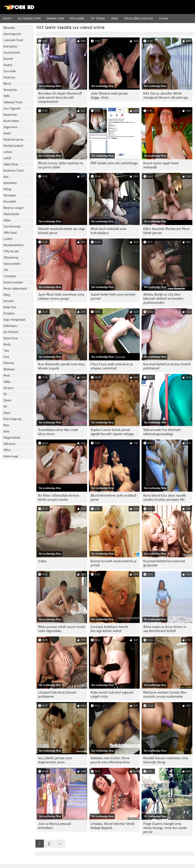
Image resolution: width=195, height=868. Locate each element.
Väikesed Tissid (13, 102)
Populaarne (77, 18)
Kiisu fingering (12, 419)
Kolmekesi (10, 183)
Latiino (8, 152)
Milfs (7, 96)
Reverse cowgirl (14, 208)
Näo (6, 177)
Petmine (9, 363)
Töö (6, 270)
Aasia (7, 413)
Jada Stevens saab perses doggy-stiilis (109, 95)
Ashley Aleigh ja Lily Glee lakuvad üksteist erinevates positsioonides (163, 299)
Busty (7, 344)
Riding (7, 189)
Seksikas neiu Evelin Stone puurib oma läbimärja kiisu (110, 760)
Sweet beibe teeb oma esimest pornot (113, 296)
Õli (5, 394)
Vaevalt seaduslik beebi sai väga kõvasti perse (62, 231)
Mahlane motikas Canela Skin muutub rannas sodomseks (165, 694)
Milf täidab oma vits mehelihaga (114, 163)
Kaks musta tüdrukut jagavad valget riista (112, 694)
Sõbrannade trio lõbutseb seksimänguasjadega (162, 432)
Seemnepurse (12, 34)
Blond (7, 84)
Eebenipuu (10, 326)
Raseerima (10, 115)
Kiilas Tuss (10, 307)
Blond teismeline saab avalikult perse (114, 498)
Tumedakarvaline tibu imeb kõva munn (58, 432)
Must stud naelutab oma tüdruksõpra (108, 231)
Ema (6, 357)
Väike (7, 382)
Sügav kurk (10, 127)
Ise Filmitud (11, 332)
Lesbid (8, 239)
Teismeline (10, 90)
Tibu (6, 351)
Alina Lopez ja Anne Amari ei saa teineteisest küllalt (165, 629)
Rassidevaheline (14, 245)
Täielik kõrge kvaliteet (139, 18)
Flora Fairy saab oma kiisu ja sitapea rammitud (112, 366)
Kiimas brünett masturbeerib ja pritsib (113, 563)
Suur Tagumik (12, 108)
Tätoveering (11, 258)
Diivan (7, 400)
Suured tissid (12, 53)
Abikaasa (9, 369)
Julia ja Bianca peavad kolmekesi (55, 826)
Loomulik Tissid (13, 40)
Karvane (9, 301)
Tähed (114, 18)
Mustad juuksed (13, 146)
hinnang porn (55, 18)
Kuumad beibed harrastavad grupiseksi (164, 563)
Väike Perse (11, 164)
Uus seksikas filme (29, 18)
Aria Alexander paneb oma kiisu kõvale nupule (62, 366)
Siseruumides (12, 264)
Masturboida (11, 214)
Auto (6, 431)
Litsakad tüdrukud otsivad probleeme (57, 694)
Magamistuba (12, 438)
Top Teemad (98, 18)
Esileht (7, 18)
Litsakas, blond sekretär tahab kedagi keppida (113, 826)
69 (5, 407)
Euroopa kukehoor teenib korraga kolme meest (109, 629)
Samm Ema (11, 338)
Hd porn (9, 388)
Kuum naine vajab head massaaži (161, 165)
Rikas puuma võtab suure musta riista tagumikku (62, 629)
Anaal (7, 133)
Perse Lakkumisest (15, 289)
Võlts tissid (10, 233)
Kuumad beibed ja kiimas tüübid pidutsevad (167, 366)
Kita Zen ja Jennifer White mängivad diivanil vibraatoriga (166, 95)
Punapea (9, 313)
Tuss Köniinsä (12, 226)
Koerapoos (10, 46)
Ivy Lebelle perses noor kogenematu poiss (55, 760)
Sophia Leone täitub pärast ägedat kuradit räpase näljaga (112, 432)
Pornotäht (10, 202)
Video (42, 561)
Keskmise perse (13, 140)
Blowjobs (9, 28)
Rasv (6, 425)
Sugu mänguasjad (14, 320)
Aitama (163, 18)
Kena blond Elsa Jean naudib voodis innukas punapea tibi (165, 498)
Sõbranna (9, 444)
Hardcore (9, 77)
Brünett (8, 59)
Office (7, 450)
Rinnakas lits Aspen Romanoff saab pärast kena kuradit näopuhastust (60, 97)
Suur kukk (10, 71)
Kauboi (8, 65)
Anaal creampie (13, 282)
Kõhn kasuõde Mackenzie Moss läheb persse (166, 231)
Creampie (10, 276)
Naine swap (11, 456)
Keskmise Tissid (13, 171)
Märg (7, 295)
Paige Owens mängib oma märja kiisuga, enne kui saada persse (165, 828)
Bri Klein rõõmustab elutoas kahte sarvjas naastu (59, 498)
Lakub (7, 158)
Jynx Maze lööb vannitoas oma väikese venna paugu (61, 296)
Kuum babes (11, 121)
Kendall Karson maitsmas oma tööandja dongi (166, 760)
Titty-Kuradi (11, 251)
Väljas (7, 220)
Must (7, 376)
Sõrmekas (10, 195)
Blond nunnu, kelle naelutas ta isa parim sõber (61, 165)
